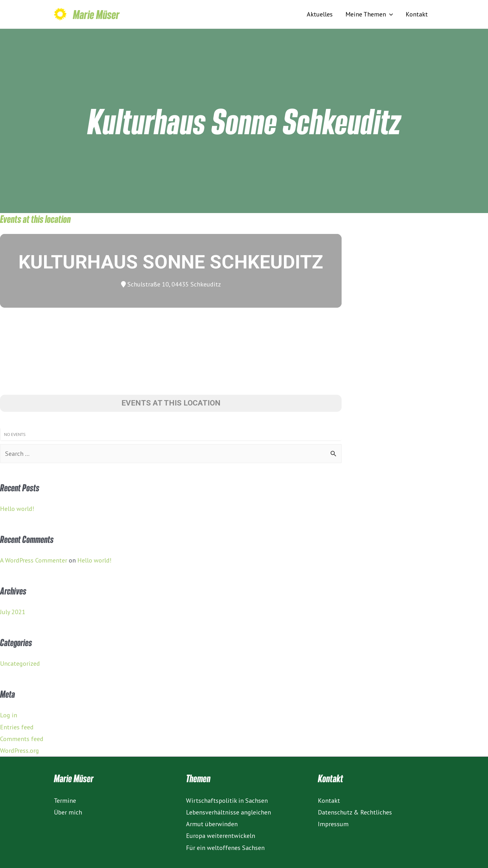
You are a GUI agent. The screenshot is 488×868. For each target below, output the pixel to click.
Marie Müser (96, 14)
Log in (9, 715)
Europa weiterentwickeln (221, 836)
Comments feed (22, 739)
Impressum (333, 824)
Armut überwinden (212, 824)
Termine (65, 801)
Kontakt (417, 14)
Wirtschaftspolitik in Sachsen (227, 801)
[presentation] (389, 14)
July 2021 (13, 612)
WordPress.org (19, 751)
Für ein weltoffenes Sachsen (225, 848)
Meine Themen (369, 14)
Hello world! (17, 509)
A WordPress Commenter (34, 560)
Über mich (68, 812)
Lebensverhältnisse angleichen (228, 812)
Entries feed (17, 727)
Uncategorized (20, 664)
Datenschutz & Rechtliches (355, 812)
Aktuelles (320, 14)
